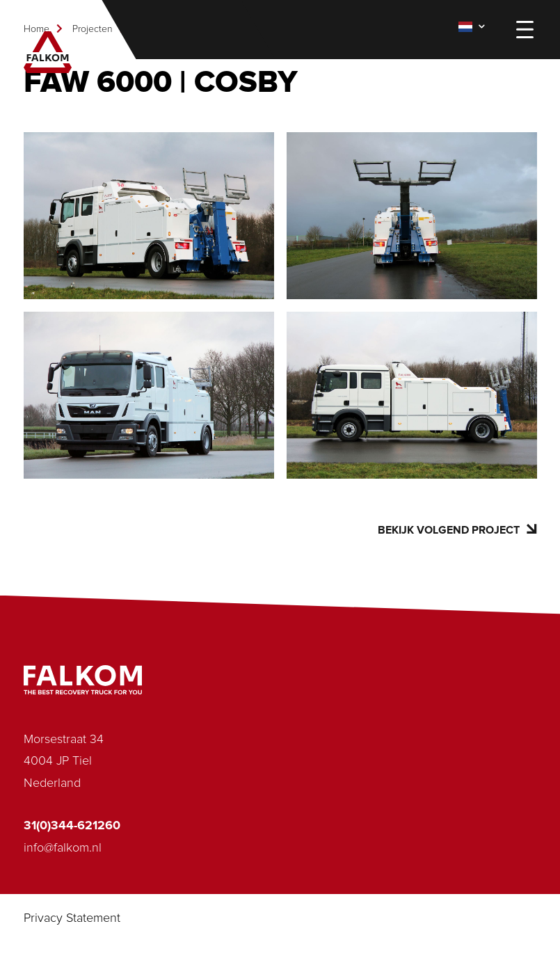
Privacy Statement (72, 918)
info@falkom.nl (63, 848)
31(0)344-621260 (72, 826)
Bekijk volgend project (457, 530)
